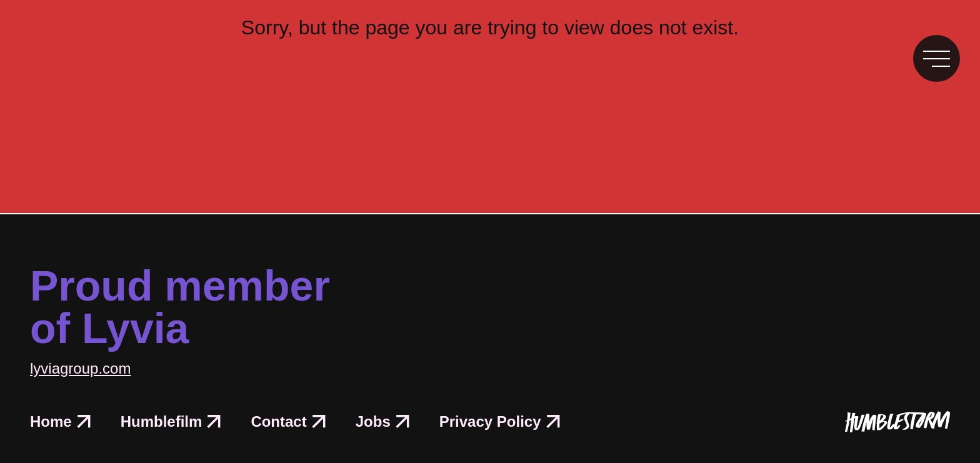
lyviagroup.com (80, 368)
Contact (288, 421)
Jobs (382, 421)
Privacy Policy (500, 421)
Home (60, 421)
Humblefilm (171, 421)
